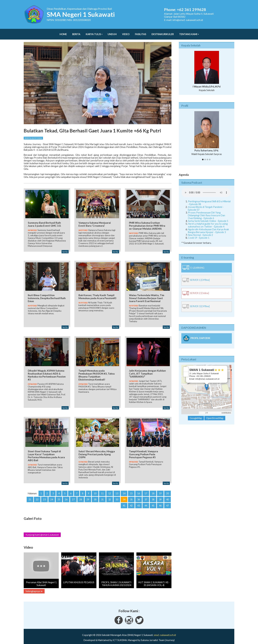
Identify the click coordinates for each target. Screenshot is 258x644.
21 (30, 495)
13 (117, 488)
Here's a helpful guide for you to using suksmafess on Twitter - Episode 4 (208, 222)
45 (153, 501)
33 (117, 495)
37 (146, 495)
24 (52, 495)
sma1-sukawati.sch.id (165, 630)
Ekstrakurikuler (163, 33)
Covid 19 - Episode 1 (199, 234)
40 (168, 495)
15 (131, 488)
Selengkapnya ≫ (34, 586)
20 (168, 488)
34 (124, 495)
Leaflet (202, 409)
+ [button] (186, 366)
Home (63, 33)
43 (139, 501)
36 (139, 495)
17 (146, 488)
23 (44, 495)
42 (131, 501)
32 (110, 495)
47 (168, 501)
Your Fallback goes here (206, 189)
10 (95, 488)
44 (146, 501)
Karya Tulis (93, 33)
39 (160, 495)
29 (88, 495)
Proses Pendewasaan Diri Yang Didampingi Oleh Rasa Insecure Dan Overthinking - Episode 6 (206, 212)
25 (59, 495)
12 (110, 488)
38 (153, 495)
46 (160, 501)
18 (153, 488)
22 (37, 495)
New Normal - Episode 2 (200, 232)
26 (66, 495)
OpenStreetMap (215, 409)
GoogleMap (196, 415)
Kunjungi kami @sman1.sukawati (42, 530)
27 (73, 495)
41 (124, 501)
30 (95, 495)
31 (102, 495)
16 (139, 488)
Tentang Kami (188, 33)
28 (81, 495)
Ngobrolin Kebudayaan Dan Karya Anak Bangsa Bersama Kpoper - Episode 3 (208, 227)
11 (102, 488)
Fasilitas (141, 33)
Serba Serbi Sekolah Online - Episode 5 (208, 218)
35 (131, 495)
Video (126, 33)
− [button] (186, 371)
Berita (76, 33)
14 (124, 488)
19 (160, 488)
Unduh (112, 33)
